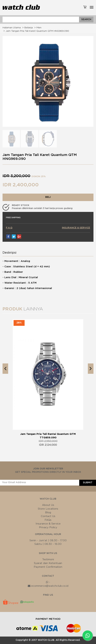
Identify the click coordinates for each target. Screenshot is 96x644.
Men (39, 28)
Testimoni (48, 559)
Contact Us (48, 516)
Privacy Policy (48, 527)
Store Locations (48, 509)
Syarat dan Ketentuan (48, 563)
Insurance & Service (48, 524)
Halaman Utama (12, 28)
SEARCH (86, 19)
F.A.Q (9, 228)
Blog (48, 513)
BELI (48, 197)
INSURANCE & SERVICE (76, 228)
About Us (48, 505)
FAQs (48, 520)
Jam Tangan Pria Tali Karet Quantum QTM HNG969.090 (37, 31)
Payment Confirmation (48, 567)
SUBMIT (88, 483)
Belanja (29, 28)
